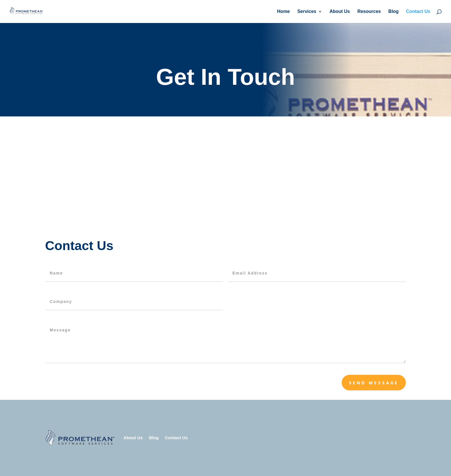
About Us (340, 12)
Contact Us (418, 12)
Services (307, 12)
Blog (393, 12)
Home (283, 12)
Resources (369, 12)
